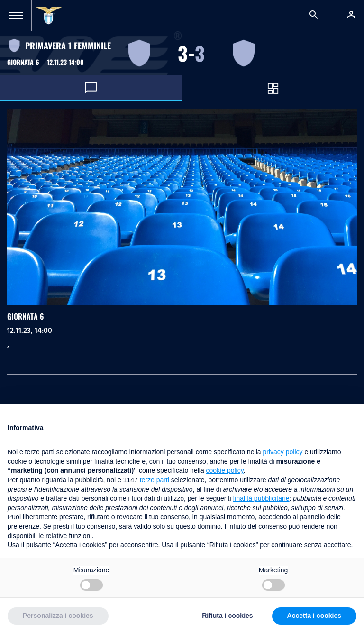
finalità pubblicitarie (261, 498)
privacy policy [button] (283, 452)
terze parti (155, 480)
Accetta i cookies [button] (314, 616)
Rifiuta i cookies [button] (227, 616)
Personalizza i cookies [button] (58, 616)
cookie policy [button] (225, 470)
